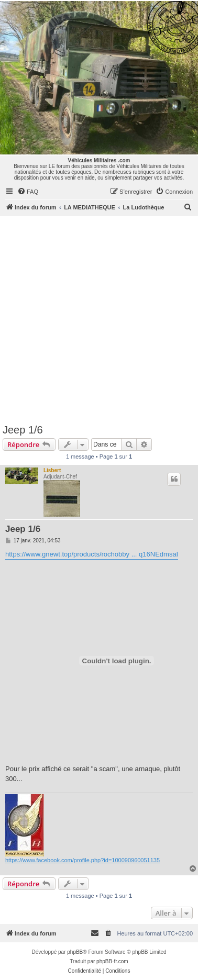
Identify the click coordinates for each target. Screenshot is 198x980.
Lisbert (52, 470)
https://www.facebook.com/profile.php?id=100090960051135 (82, 860)
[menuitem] (28, 192)
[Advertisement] (98, 320)
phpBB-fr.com (112, 961)
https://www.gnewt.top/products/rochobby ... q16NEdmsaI (92, 554)
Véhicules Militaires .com (99, 160)
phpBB (75, 952)
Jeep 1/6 (23, 430)
